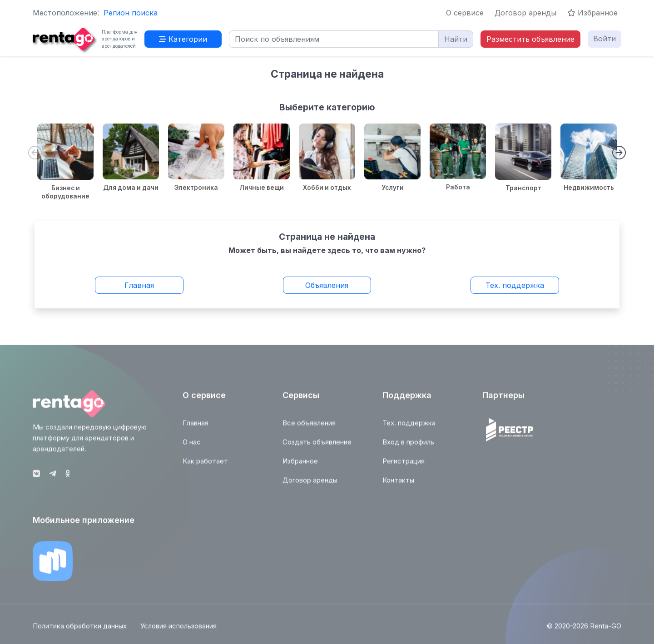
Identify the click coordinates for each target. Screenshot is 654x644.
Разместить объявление (530, 39)
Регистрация (404, 464)
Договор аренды (525, 13)
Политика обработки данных (80, 629)
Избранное (592, 13)
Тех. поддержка (515, 285)
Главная (139, 285)
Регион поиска (131, 13)
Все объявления (309, 426)
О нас (192, 445)
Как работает (205, 464)
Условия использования (178, 629)
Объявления (327, 285)
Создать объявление (317, 445)
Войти (604, 39)
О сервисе (465, 13)
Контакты (398, 483)
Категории (183, 39)
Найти (456, 39)
